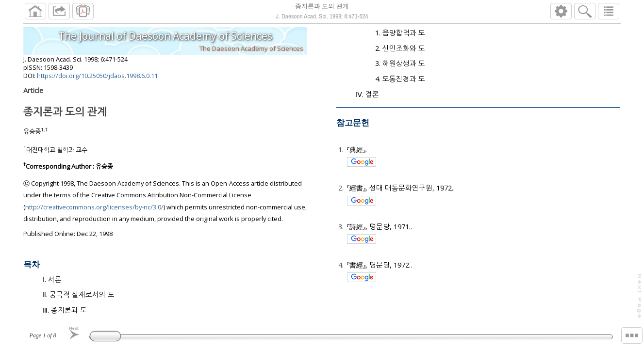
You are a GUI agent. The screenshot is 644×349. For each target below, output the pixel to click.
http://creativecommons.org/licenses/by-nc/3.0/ (94, 211)
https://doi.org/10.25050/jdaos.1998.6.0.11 (97, 79)
